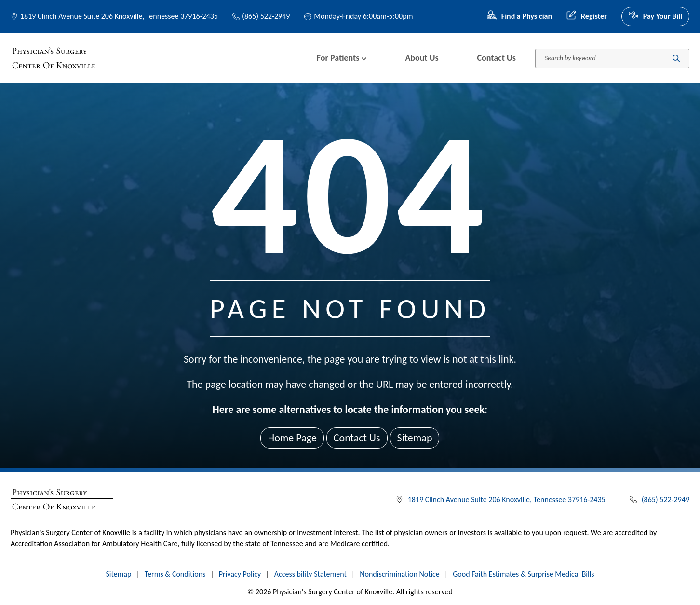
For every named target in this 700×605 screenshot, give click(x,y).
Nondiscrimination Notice (400, 574)
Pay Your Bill (655, 16)
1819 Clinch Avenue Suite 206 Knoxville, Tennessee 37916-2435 (119, 16)
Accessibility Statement (310, 574)
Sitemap (415, 438)
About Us (422, 58)
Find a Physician (519, 16)
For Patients (342, 58)
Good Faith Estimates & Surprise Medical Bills (523, 574)
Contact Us (497, 58)
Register (587, 16)
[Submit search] (676, 58)
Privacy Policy (240, 574)
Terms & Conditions (175, 574)
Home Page (292, 438)
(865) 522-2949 (261, 16)
